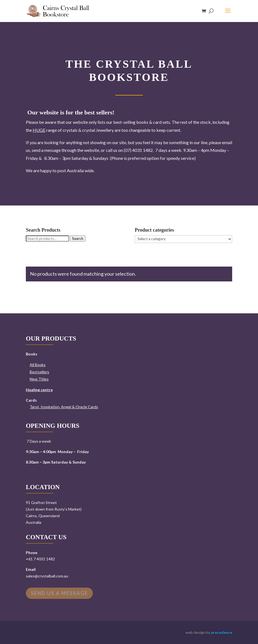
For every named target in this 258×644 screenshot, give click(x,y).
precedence (222, 632)
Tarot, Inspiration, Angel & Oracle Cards (64, 407)
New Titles (39, 379)
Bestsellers (39, 372)
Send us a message (59, 593)
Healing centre (39, 390)
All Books (38, 365)
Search (78, 239)
